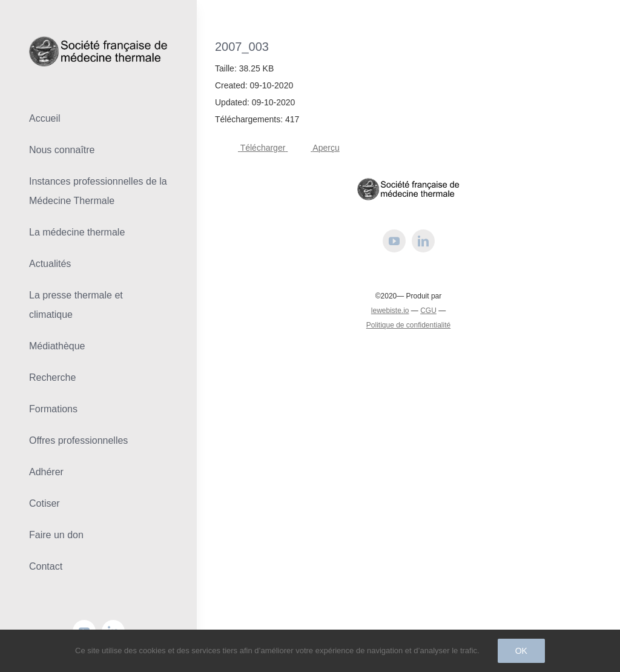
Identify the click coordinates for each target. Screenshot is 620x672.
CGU (428, 311)
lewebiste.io (390, 311)
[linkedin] (423, 241)
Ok (521, 651)
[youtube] (394, 241)
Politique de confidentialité (408, 325)
